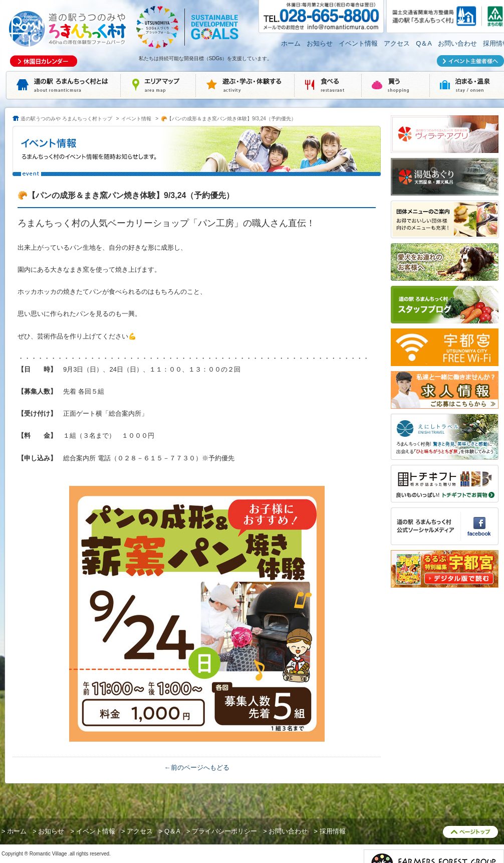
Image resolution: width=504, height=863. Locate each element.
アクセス (397, 43)
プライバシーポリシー (224, 831)
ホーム (291, 43)
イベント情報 (358, 43)
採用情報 (333, 831)
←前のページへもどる (197, 767)
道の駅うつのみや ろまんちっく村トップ (66, 119)
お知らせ (320, 43)
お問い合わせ (457, 43)
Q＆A (424, 43)
